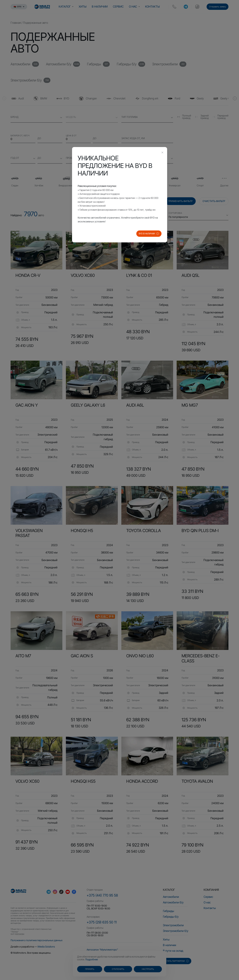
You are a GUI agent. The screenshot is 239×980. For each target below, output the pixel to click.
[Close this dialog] (162, 153)
